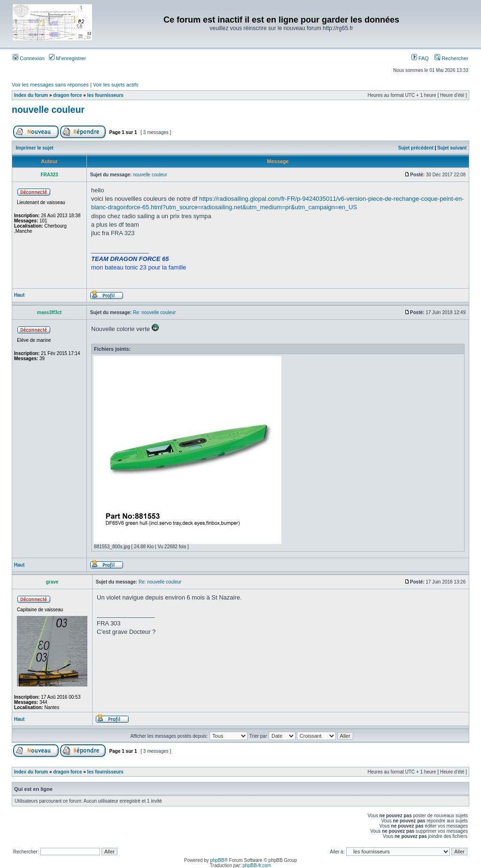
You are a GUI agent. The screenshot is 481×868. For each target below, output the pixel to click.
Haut (19, 295)
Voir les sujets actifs (116, 85)
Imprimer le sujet (35, 148)
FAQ (420, 58)
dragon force (67, 95)
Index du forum (31, 95)
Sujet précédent (416, 148)
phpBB (217, 860)
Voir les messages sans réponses (50, 85)
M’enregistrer (67, 58)
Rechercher (451, 58)
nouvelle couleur (48, 110)
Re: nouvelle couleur (154, 312)
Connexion (29, 58)
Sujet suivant (452, 148)
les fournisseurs (105, 95)
